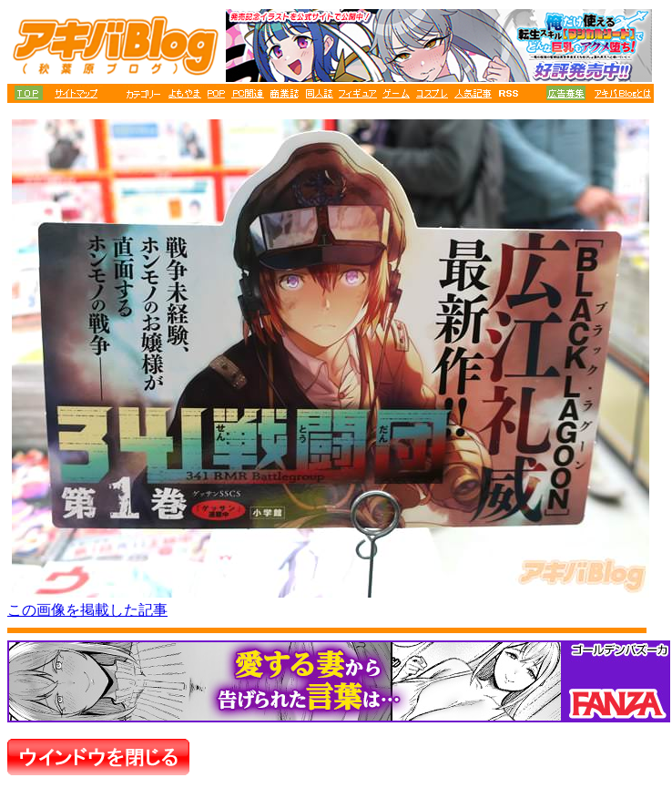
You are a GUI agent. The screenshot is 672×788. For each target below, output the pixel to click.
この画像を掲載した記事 (87, 610)
